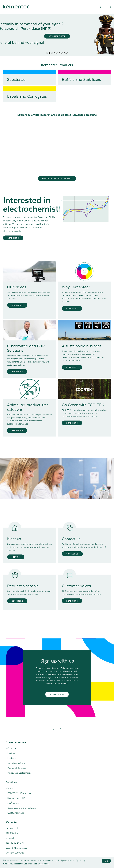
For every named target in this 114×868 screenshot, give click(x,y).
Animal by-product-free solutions (28, 407)
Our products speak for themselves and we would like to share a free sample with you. (29, 593)
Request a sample (23, 586)
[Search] (110, 7)
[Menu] (101, 7)
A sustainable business (82, 346)
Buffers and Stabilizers (81, 79)
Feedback (12, 758)
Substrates (16, 79)
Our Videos (17, 287)
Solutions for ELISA (16, 798)
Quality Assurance (16, 813)
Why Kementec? (76, 287)
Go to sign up (57, 695)
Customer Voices (76, 586)
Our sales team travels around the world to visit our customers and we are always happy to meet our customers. (29, 547)
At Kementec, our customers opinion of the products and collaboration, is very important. (82, 593)
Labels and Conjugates (27, 96)
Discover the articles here (57, 179)
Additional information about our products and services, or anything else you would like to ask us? (84, 546)
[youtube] (61, 729)
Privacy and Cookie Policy (19, 773)
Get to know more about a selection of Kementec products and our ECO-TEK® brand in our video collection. (29, 295)
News (10, 788)
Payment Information (17, 768)
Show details (44, 864)
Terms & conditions (16, 763)
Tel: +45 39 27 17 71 (15, 843)
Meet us (14, 539)
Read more (13, 238)
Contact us (71, 539)
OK (106, 861)
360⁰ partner (13, 803)
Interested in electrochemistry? (30, 205)
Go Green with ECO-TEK (83, 405)
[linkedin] (53, 729)
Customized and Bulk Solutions (26, 348)
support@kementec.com (17, 848)
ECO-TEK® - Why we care (19, 793)
